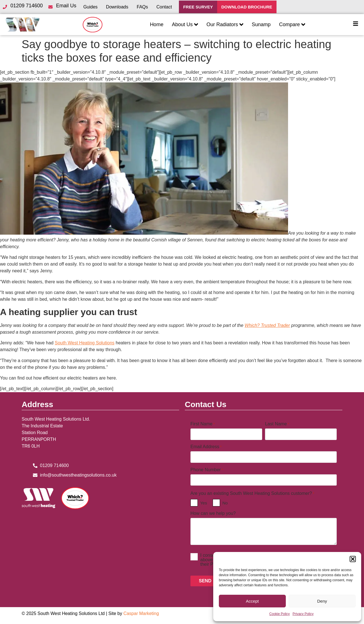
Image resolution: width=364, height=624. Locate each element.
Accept (252, 601)
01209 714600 (27, 6)
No (225, 503)
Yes (203, 503)
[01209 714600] (5, 7)
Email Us (66, 6)
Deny (322, 601)
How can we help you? (213, 513)
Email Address (206, 447)
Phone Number (207, 470)
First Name (203, 424)
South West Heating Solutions (85, 343)
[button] (353, 559)
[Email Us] (50, 7)
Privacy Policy (303, 614)
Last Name (277, 424)
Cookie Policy (279, 614)
